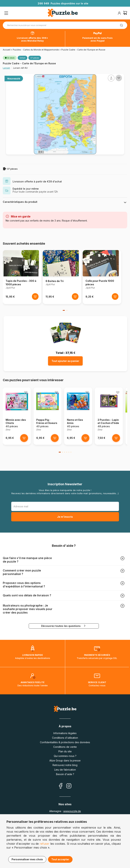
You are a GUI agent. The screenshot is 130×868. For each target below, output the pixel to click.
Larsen (6, 68)
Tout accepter (60, 859)
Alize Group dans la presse (65, 760)
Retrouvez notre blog (65, 765)
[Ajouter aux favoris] (119, 78)
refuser (45, 844)
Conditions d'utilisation (65, 738)
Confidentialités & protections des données (65, 742)
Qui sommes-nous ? (65, 756)
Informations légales (65, 733)
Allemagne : (65, 811)
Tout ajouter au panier (65, 361)
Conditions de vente (65, 747)
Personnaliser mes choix (27, 859)
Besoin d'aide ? (65, 774)
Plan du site (65, 751)
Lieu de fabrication (65, 770)
